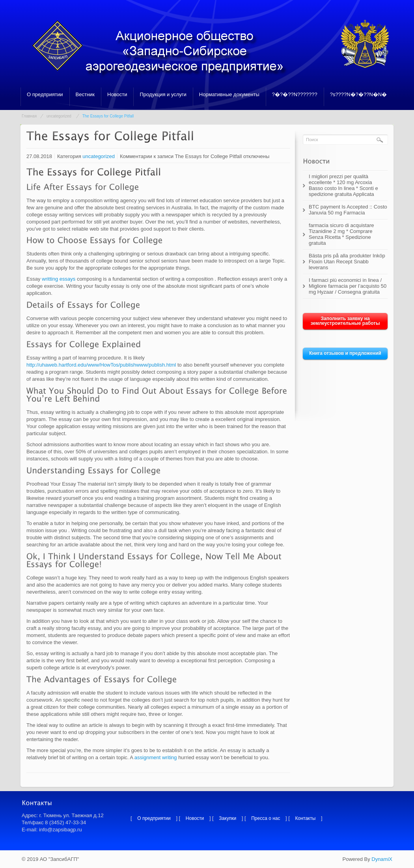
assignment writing (156, 757)
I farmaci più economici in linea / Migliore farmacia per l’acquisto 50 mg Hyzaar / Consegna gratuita (348, 286)
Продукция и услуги (163, 94)
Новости (117, 94)
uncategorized (59, 116)
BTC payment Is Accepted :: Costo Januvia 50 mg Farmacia (348, 210)
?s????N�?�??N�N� (359, 94)
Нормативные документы (229, 94)
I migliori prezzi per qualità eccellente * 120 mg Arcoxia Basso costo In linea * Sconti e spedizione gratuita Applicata (343, 185)
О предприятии (45, 94)
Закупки (228, 818)
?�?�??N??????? (295, 94)
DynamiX (382, 859)
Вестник (85, 94)
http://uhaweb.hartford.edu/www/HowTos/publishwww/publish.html (101, 365)
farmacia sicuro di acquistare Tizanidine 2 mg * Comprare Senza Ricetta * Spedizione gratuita (341, 234)
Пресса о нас (266, 818)
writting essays (59, 279)
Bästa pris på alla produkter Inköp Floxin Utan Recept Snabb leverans (347, 262)
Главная (29, 116)
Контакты (306, 818)
